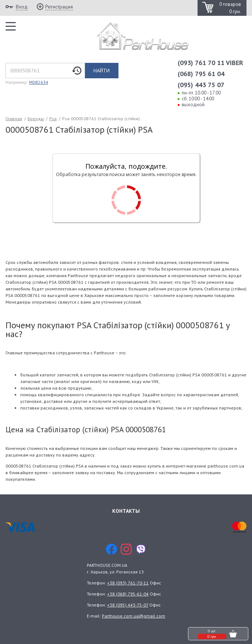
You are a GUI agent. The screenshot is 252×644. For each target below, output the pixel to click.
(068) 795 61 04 (201, 74)
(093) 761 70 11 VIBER (210, 63)
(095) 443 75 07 (201, 85)
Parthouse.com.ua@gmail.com (134, 616)
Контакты (126, 511)
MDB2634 (39, 82)
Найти (102, 71)
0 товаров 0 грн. (230, 8)
